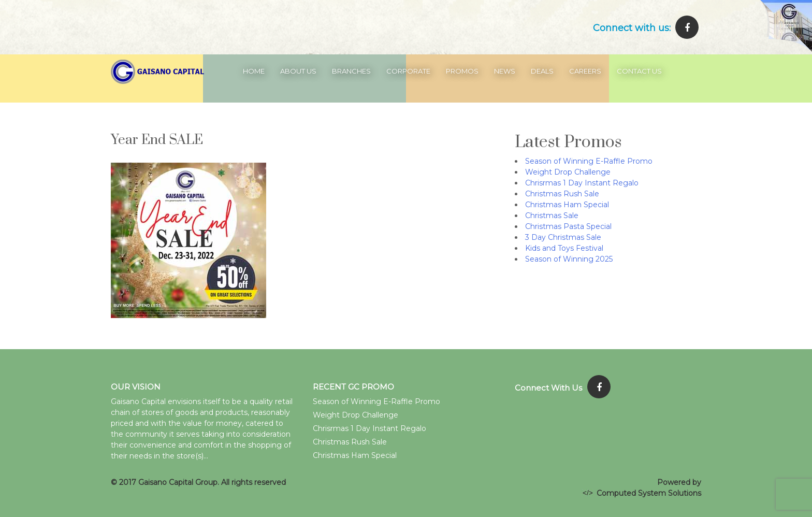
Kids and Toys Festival (564, 248)
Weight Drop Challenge (568, 172)
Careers (585, 71)
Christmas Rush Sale (562, 194)
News (505, 71)
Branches (351, 71)
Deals (542, 71)
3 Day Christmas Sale (563, 237)
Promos (462, 71)
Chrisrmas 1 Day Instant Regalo (582, 183)
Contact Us (639, 71)
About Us (298, 71)
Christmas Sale (552, 216)
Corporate (408, 71)
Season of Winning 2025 (569, 259)
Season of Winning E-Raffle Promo (589, 161)
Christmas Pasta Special (568, 226)
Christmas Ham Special (567, 205)
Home (254, 71)
